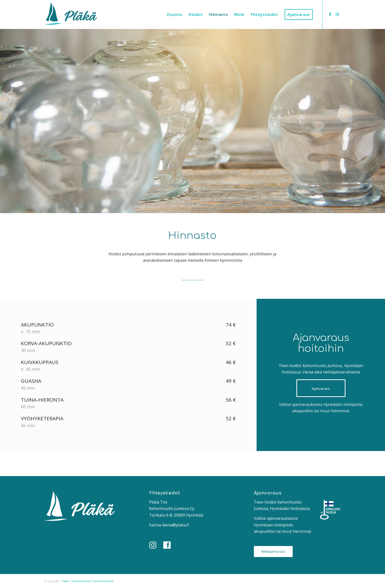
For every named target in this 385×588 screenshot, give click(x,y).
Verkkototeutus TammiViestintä (92, 581)
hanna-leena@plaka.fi (169, 525)
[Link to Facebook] (330, 14)
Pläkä (66, 581)
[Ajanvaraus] (321, 388)
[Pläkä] (70, 14)
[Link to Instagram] (337, 14)
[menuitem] (175, 14)
